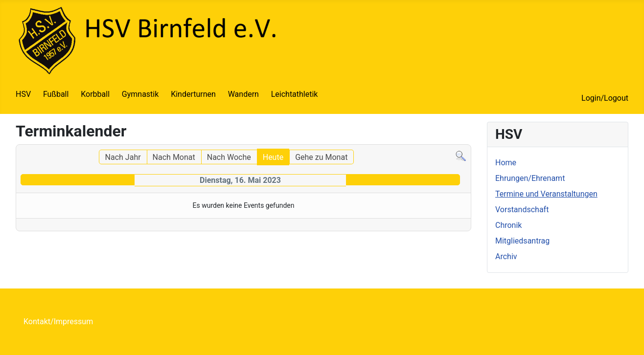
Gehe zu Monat (321, 157)
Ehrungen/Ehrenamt (530, 178)
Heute (273, 157)
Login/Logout (605, 98)
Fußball (56, 94)
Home (506, 163)
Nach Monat (174, 157)
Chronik (508, 225)
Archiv (506, 256)
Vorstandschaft (522, 210)
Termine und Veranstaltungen (546, 194)
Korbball (95, 94)
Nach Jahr (123, 157)
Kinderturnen (193, 94)
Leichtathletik (295, 94)
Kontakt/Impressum (58, 322)
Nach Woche (229, 157)
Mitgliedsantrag (522, 241)
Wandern (243, 94)
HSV (23, 94)
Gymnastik (140, 94)
